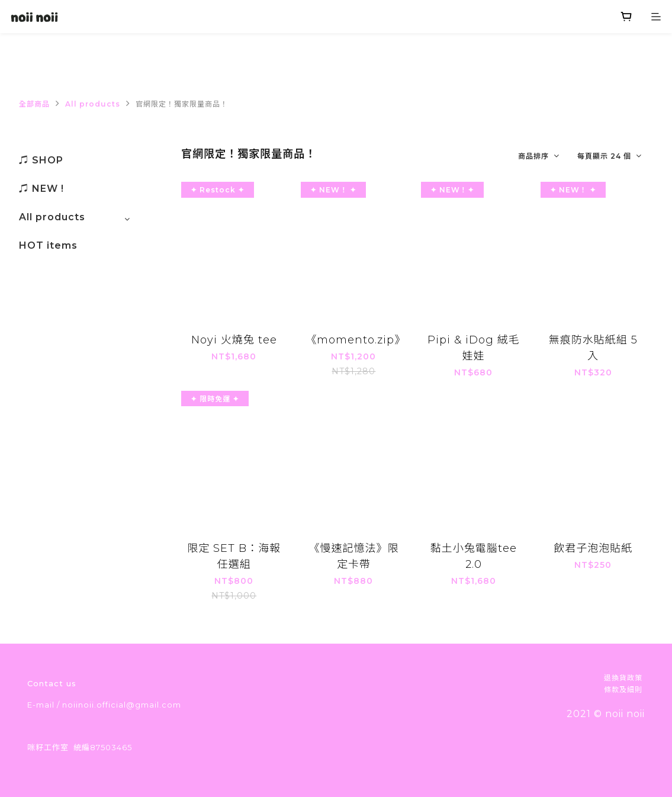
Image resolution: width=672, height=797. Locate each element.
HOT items (48, 245)
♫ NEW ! (41, 189)
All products (93, 104)
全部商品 (34, 104)
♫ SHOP (41, 160)
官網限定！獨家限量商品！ (182, 104)
